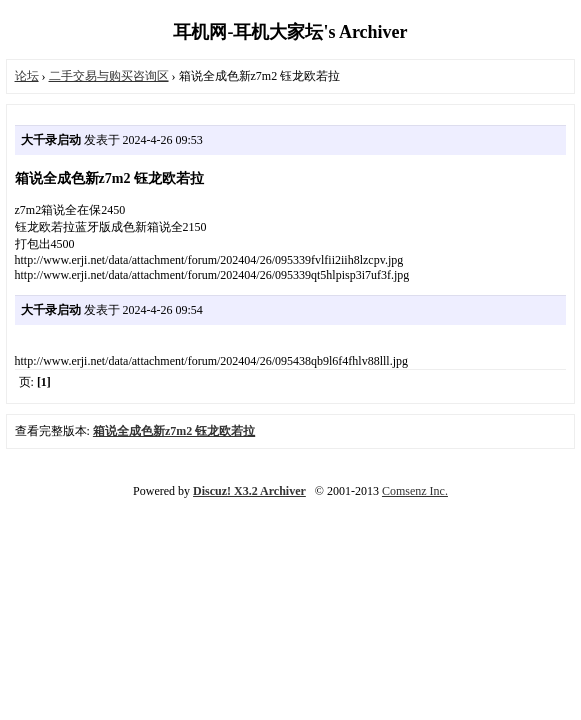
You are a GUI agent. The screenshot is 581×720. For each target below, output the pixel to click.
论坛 (27, 76)
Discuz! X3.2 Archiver (249, 491)
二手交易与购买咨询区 (109, 76)
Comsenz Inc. (415, 491)
